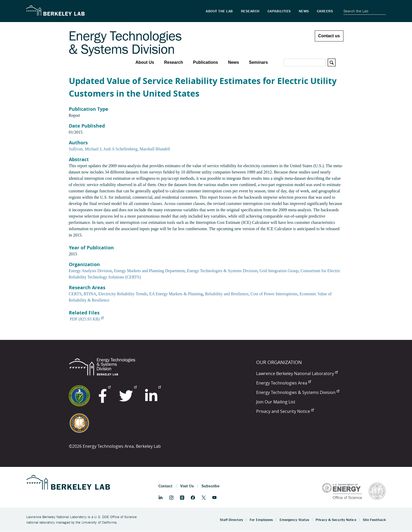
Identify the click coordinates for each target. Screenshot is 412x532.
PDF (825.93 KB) (87, 319)
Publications (206, 62)
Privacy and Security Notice (285, 411)
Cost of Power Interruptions (274, 294)
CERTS (75, 294)
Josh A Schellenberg (120, 149)
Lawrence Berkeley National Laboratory (297, 373)
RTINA (90, 294)
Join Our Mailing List (276, 402)
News (234, 62)
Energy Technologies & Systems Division (222, 271)
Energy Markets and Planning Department (150, 271)
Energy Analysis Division (90, 271)
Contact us (329, 36)
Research (173, 62)
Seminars (258, 62)
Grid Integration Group (279, 271)
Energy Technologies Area (284, 383)
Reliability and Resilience (227, 294)
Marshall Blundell (155, 149)
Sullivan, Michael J (85, 149)
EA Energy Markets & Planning (176, 294)
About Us (145, 62)
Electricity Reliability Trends (123, 294)
